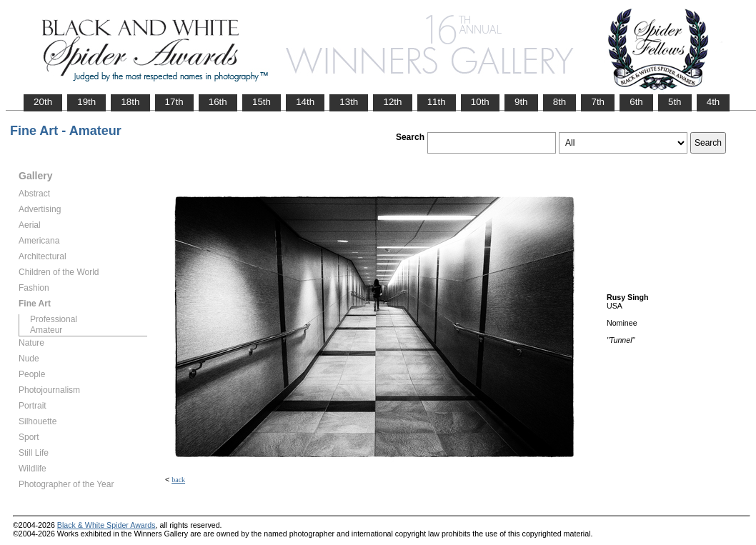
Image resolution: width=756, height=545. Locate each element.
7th (598, 102)
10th (480, 102)
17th (174, 102)
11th (437, 102)
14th (305, 102)
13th (349, 102)
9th (521, 102)
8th (560, 102)
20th (43, 102)
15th (262, 102)
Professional (54, 319)
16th (218, 102)
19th (86, 102)
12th (392, 102)
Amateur (46, 330)
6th (636, 102)
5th (675, 102)
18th (130, 102)
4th (713, 102)
